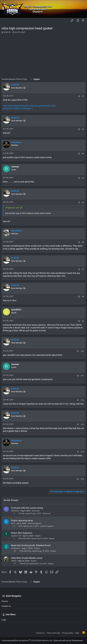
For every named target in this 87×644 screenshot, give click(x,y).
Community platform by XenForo (27, 640)
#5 (83, 202)
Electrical (36, 511)
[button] (4, 21)
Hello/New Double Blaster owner (27, 558)
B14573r (7, 32)
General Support (34, 523)
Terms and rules (53, 633)
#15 (82, 479)
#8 (83, 297)
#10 (82, 351)
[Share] (79, 96)
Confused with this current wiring (27, 508)
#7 (83, 269)
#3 (83, 154)
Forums (5, 601)
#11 (82, 376)
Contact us (6, 606)
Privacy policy (68, 633)
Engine (38, 536)
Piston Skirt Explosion (22, 533)
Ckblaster (15, 511)
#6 (83, 242)
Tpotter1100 (16, 536)
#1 (83, 96)
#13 (82, 424)
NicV (13, 523)
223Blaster (16, 548)
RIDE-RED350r (24, 539)
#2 (83, 129)
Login (4, 620)
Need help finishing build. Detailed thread (31, 545)
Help (77, 633)
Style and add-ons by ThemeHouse (68, 640)
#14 (82, 452)
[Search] (83, 9)
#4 (83, 178)
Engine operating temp (22, 520)
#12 (82, 400)
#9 (83, 321)
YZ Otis (21, 513)
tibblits (14, 561)
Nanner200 (24, 564)
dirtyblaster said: (12, 208)
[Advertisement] (43, 56)
